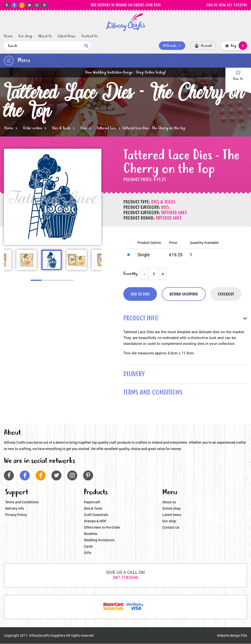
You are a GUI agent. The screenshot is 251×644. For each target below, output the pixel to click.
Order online (33, 128)
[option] (53, 197)
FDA (244, 636)
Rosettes (91, 534)
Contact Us (90, 36)
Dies (84, 128)
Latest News (67, 36)
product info (141, 319)
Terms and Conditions (22, 502)
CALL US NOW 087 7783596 (227, 5)
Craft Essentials (96, 515)
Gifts (88, 553)
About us (169, 502)
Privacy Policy (16, 515)
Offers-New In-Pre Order (102, 528)
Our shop (25, 36)
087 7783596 (125, 578)
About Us (45, 36)
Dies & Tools (61, 128)
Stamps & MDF (95, 521)
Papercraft (92, 502)
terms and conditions (153, 393)
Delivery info (15, 509)
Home (8, 36)
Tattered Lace (106, 128)
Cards (88, 547)
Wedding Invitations (99, 540)
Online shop (171, 509)
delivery (134, 374)
